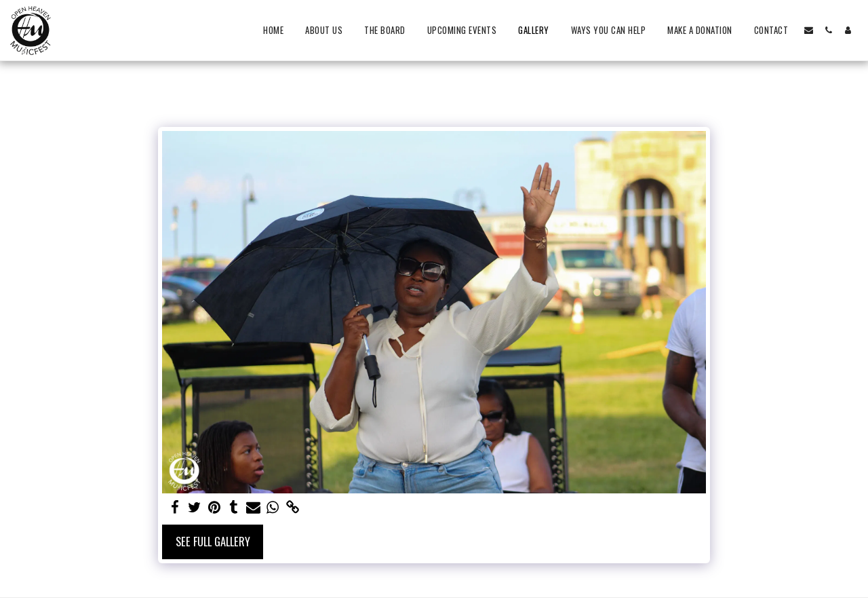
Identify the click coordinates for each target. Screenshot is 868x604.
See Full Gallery (213, 541)
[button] (809, 30)
